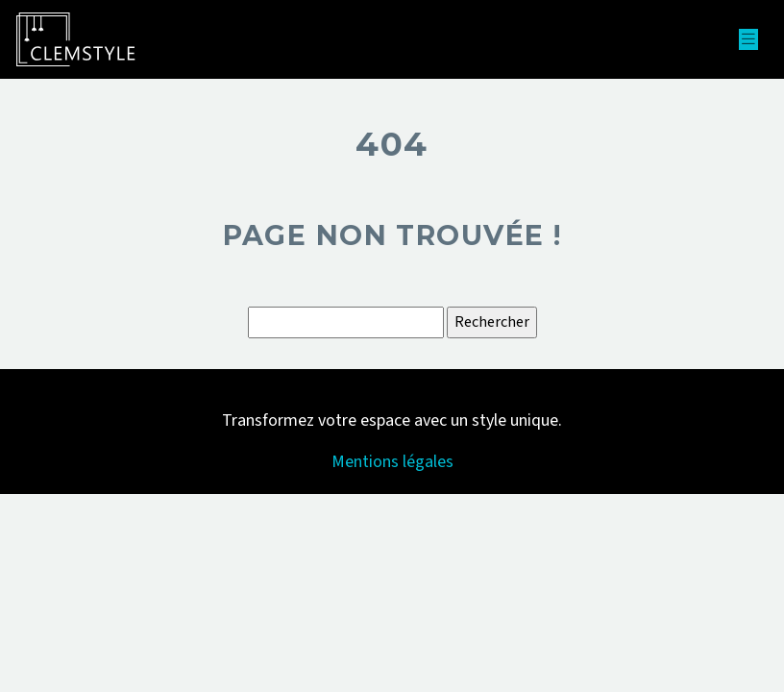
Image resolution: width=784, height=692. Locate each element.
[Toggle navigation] (748, 39)
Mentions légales (392, 462)
